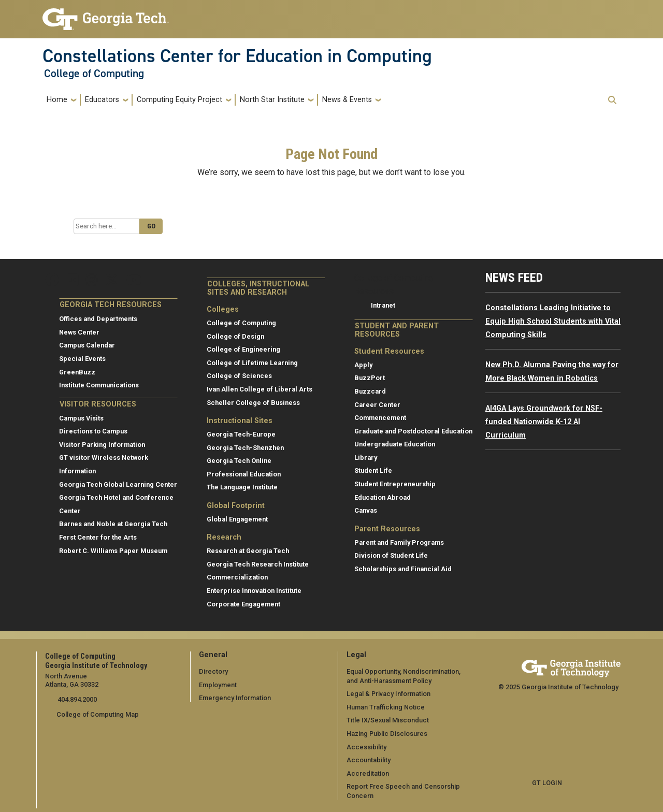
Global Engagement (237, 519)
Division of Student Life (391, 555)
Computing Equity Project (179, 100)
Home (57, 100)
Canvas (366, 510)
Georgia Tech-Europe (241, 434)
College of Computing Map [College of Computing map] (98, 714)
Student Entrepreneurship (395, 484)
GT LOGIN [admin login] (547, 783)
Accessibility (366, 747)
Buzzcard (370, 391)
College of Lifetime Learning (252, 363)
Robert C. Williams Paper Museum (113, 551)
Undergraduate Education (395, 444)
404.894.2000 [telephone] (76, 699)
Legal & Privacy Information (388, 694)
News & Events (347, 100)
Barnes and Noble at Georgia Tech (113, 524)
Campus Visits (81, 418)
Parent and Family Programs (399, 542)
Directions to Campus (93, 431)
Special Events (82, 359)
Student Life (373, 470)
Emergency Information (235, 698)
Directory (213, 671)
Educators (102, 100)
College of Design (235, 336)
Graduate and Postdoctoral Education (413, 431)
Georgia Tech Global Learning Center (118, 484)
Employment (218, 685)
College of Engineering (243, 349)
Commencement (380, 418)
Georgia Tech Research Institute (258, 564)
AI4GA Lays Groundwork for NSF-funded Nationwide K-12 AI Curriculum (544, 422)
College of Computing (94, 74)
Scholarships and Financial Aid (403, 569)
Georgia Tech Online (239, 461)
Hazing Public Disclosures (387, 734)
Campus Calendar (87, 345)
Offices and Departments (98, 319)
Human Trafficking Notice (386, 707)
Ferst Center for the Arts (98, 537)
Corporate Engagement (243, 604)
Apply (363, 365)
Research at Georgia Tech (248, 551)
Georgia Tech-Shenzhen (245, 448)
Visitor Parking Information (102, 445)
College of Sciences (239, 376)
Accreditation (368, 773)
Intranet (383, 305)
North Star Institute (272, 100)
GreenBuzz (77, 372)
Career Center (377, 405)
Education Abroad (383, 497)
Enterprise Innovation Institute (254, 591)
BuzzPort (370, 378)
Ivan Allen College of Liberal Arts (260, 389)
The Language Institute (242, 487)
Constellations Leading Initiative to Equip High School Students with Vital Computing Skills (553, 321)
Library (366, 458)
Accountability (369, 760)
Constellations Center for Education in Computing (237, 56)
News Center (79, 332)
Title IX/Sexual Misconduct (388, 720)
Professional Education (244, 474)
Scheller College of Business (253, 403)
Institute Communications (99, 385)
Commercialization (237, 577)
